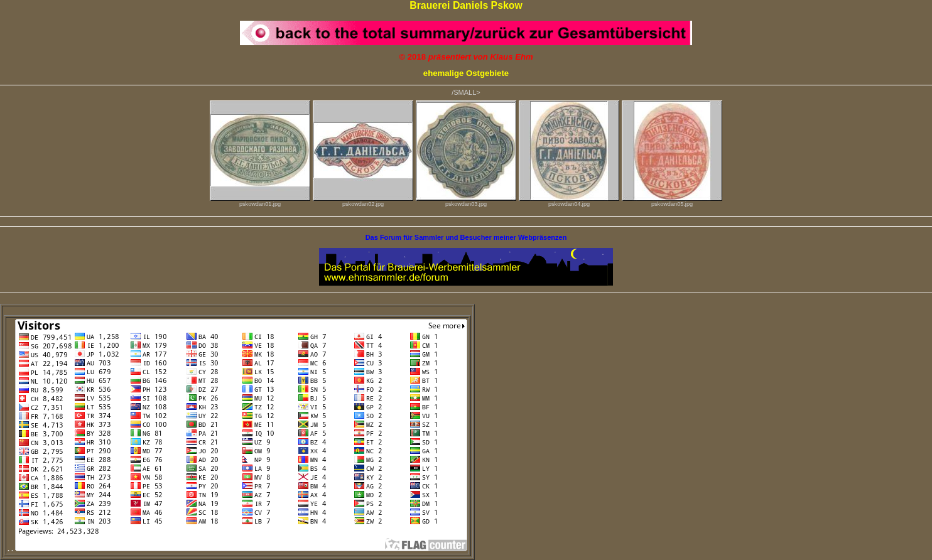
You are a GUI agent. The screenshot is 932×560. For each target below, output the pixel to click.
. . (237, 549)
